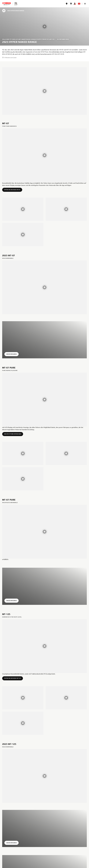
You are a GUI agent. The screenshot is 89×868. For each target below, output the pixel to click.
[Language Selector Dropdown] (79, 4)
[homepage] (7, 4)
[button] (85, 4)
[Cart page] (71, 4)
